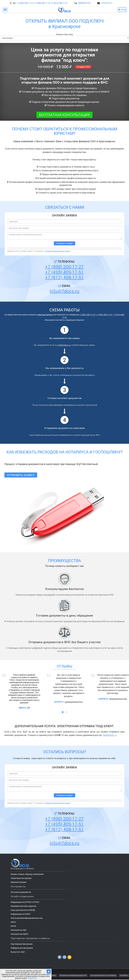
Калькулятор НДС (19, 930)
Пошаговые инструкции (21, 878)
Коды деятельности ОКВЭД (23, 910)
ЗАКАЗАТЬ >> (110, 735)
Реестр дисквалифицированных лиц (27, 918)
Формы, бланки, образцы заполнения (27, 874)
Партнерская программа (22, 944)
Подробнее (32, 978)
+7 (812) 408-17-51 (59, 3)
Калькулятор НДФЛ (19, 934)
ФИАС (13, 922)
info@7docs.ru (107, 3)
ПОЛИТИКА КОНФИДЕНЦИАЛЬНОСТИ (73, 975)
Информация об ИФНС (21, 914)
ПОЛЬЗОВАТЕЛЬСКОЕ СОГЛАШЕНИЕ (103, 975)
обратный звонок (45, 315)
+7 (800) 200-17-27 (25, 3)
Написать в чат (84, 3)
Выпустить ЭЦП (18, 952)
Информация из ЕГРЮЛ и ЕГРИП (25, 902)
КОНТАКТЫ (124, 975)
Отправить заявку (21, 475)
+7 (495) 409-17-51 (42, 3)
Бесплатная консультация (64, 115)
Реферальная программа (22, 948)
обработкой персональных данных (58, 251)
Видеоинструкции (18, 882)
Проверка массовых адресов (23, 906)
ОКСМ (13, 926)
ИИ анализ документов (21, 892)
